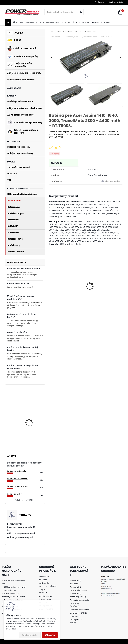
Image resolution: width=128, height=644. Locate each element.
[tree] (48, 594)
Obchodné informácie (49, 22)
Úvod (51, 32)
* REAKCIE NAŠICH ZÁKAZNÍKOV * (76, 22)
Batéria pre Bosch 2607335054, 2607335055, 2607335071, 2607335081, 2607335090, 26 (29, 432)
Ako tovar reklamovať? (25, 22)
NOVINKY (108, 22)
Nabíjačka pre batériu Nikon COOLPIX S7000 (64, 295)
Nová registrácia (116, 2)
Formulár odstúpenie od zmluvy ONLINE (46, 596)
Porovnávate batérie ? (18, 332)
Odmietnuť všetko (30, 635)
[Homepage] (8, 23)
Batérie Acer (90, 32)
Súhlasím (50, 635)
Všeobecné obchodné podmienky (44, 580)
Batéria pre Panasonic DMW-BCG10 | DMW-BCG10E (103, 293)
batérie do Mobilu (15, 494)
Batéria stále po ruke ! (18, 284)
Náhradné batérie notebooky (69, 32)
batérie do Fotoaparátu (18, 479)
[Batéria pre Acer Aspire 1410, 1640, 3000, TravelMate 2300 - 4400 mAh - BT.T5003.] (86, 57)
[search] (81, 12)
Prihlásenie (100, 2)
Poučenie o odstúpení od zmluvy (76, 619)
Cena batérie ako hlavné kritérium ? (25, 269)
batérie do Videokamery (18, 486)
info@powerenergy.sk (22, 537)
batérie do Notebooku (17, 471)
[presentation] (51, 57)
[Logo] (22, 12)
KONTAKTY (97, 22)
